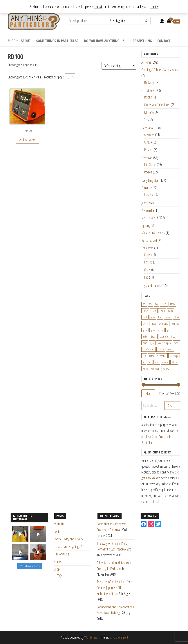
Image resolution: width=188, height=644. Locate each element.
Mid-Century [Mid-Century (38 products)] (149, 349)
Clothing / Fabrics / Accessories (160, 70)
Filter (148, 393)
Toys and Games (151, 285)
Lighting (146, 225)
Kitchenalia (148, 210)
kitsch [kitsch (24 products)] (174, 336)
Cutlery (148, 255)
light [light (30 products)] (152, 343)
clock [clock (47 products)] (177, 317)
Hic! (146, 277)
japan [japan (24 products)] (154, 336)
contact (98, 7)
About (26, 41)
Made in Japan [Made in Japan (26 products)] (164, 343)
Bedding (149, 82)
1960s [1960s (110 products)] (145, 311)
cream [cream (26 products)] (145, 324)
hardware (150, 194)
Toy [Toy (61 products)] (150, 362)
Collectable (148, 90)
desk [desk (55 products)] (154, 324)
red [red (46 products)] (144, 356)
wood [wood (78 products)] (145, 369)
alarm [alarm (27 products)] (170, 311)
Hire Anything (141, 41)
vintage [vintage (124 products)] (165, 362)
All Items (146, 62)
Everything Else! (150, 180)
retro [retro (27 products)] (152, 356)
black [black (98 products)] (145, 317)
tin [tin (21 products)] (144, 362)
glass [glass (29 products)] (153, 330)
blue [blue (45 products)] (153, 317)
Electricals (147, 158)
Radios (148, 172)
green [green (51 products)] (161, 330)
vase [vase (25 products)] (157, 362)
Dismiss (154, 7)
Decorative (148, 128)
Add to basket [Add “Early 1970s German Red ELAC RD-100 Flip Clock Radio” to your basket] (27, 140)
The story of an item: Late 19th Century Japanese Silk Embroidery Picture (114, 588)
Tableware (147, 248)
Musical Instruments (153, 233)
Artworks (149, 135)
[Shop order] (119, 66)
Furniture (147, 188)
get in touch (148, 478)
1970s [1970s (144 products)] (154, 311)
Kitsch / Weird (150, 218)
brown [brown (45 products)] (168, 317)
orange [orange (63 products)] (161, 349)
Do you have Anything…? (104, 41)
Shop (11, 41)
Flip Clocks (150, 165)
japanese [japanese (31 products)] (164, 336)
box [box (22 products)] (160, 317)
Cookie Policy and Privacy (68, 539)
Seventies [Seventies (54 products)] (162, 356)
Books (148, 97)
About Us (59, 524)
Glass (147, 142)
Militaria (149, 112)
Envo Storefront (119, 637)
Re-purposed (149, 240)
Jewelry (145, 203)
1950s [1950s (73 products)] (172, 304)
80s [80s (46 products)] (157, 304)
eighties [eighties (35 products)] (175, 324)
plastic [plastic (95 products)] (170, 349)
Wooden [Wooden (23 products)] (155, 369)
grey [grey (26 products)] (169, 330)
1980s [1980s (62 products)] (162, 311)
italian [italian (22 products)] (145, 336)
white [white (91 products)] (174, 362)
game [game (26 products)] (145, 330)
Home (57, 562)
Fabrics (148, 262)
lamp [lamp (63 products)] (145, 343)
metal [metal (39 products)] (177, 343)
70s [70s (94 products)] (150, 304)
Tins (146, 120)
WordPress (91, 637)
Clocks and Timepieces (157, 105)
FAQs (59, 576)
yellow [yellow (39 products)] (166, 369)
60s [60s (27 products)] (144, 304)
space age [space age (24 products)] (174, 356)
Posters (149, 150)
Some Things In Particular (57, 41)
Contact (164, 41)
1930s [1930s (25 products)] (164, 304)
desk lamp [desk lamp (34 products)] (164, 324)
